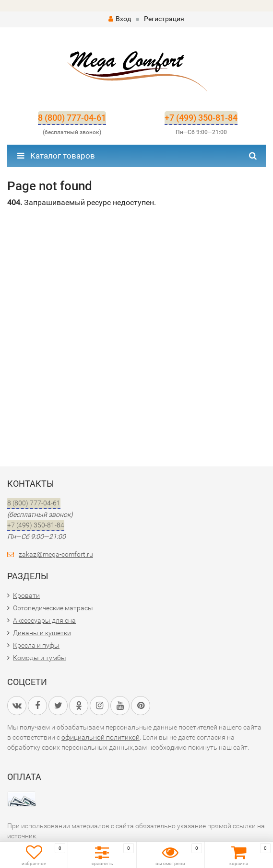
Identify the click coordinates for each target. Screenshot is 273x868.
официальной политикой (101, 737)
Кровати (26, 595)
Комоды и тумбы (40, 658)
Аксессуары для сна (44, 620)
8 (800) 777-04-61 (72, 118)
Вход (120, 19)
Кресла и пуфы (36, 645)
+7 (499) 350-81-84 (201, 118)
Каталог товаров (56, 156)
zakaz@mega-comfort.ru (56, 554)
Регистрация (164, 19)
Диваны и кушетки (42, 633)
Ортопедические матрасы (53, 608)
